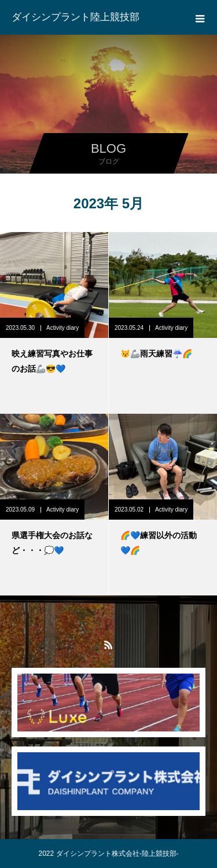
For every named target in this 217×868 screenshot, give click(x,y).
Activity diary (62, 328)
